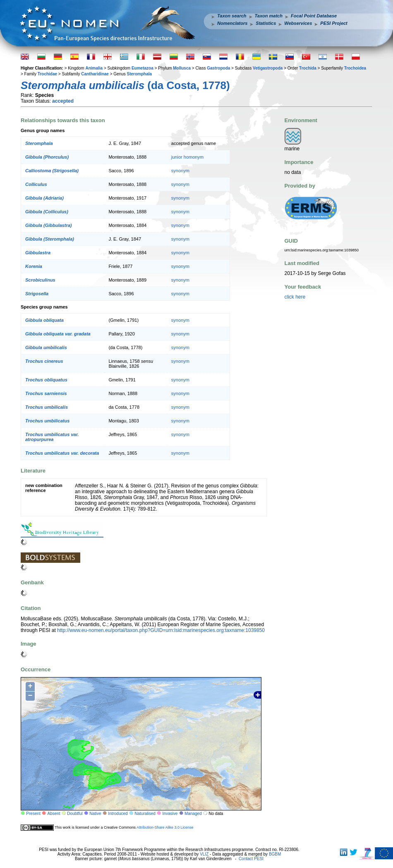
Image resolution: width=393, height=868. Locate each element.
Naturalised (145, 814)
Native (95, 814)
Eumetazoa (143, 68)
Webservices (298, 23)
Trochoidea (355, 68)
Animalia (94, 68)
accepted (63, 101)
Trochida (308, 68)
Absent (54, 814)
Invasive (170, 814)
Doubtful (75, 814)
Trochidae (47, 74)
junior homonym (187, 157)
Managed (193, 814)
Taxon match (269, 16)
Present (33, 814)
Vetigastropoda (268, 68)
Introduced (118, 814)
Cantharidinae (95, 74)
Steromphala (140, 74)
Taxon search (232, 16)
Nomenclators (232, 23)
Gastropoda (218, 68)
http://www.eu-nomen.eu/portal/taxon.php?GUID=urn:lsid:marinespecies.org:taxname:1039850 (161, 630)
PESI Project (334, 23)
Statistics (266, 23)
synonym (180, 171)
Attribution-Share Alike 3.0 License (165, 827)
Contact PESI (251, 859)
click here (295, 297)
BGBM (275, 854)
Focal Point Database (314, 16)
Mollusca (182, 68)
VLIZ (204, 854)
